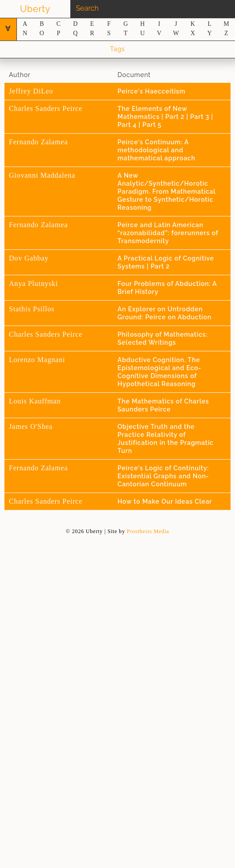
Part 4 (128, 125)
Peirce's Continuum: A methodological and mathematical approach (156, 150)
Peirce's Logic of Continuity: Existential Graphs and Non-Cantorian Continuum (163, 476)
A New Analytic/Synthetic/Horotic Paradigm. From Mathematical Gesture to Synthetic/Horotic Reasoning (166, 192)
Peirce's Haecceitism (152, 91)
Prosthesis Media (148, 531)
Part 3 (201, 117)
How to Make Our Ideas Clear (165, 501)
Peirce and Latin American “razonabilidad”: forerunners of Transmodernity (168, 233)
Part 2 (176, 117)
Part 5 (152, 125)
